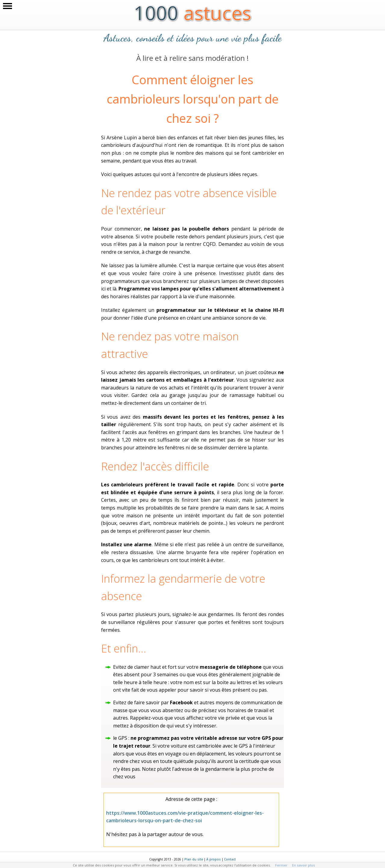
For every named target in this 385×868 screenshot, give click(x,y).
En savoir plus (303, 865)
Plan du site (194, 859)
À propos (214, 859)
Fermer (281, 865)
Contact (230, 859)
